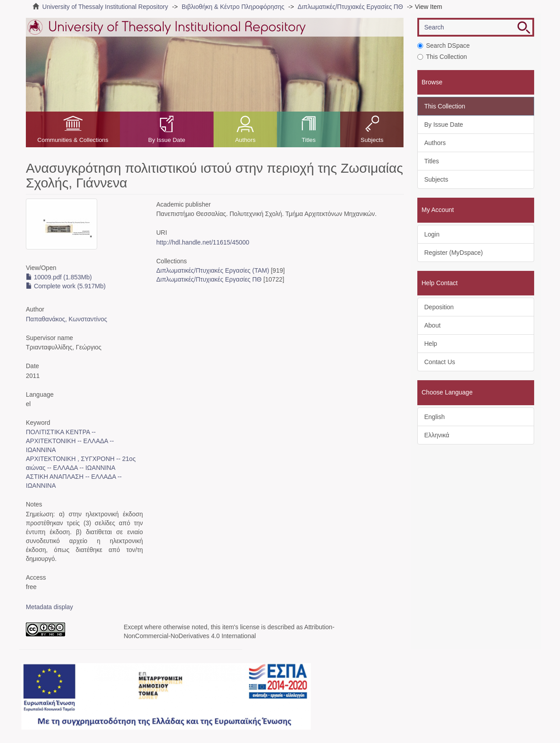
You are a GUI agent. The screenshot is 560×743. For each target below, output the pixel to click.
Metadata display (49, 607)
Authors (245, 140)
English (435, 417)
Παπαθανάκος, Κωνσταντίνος (66, 319)
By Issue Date (167, 140)
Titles (309, 140)
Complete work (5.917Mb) (66, 286)
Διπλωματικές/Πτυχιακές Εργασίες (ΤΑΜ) (212, 270)
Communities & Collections (73, 140)
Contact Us (440, 362)
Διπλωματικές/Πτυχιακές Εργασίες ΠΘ (350, 7)
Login (432, 234)
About (433, 325)
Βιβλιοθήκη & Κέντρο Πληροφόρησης (233, 7)
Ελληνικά (437, 435)
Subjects (372, 140)
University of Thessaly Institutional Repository (105, 7)
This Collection (442, 57)
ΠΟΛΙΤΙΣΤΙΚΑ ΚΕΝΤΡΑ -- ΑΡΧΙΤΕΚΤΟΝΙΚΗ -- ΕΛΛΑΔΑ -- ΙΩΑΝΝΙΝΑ (70, 441)
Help (431, 344)
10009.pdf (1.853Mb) (59, 277)
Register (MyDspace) (454, 253)
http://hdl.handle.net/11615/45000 (203, 242)
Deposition (439, 307)
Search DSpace (444, 46)
